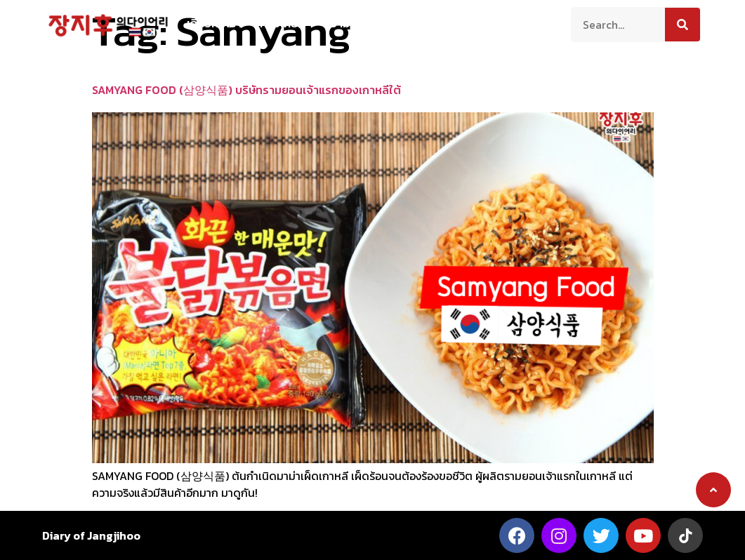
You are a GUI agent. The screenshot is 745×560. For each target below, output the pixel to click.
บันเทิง (478, 23)
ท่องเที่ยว (282, 23)
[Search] (683, 25)
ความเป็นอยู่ (353, 23)
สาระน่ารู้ (422, 23)
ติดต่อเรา (535, 23)
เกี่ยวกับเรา (214, 23)
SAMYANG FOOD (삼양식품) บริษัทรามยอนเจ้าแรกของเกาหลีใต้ (246, 90)
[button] (713, 490)
